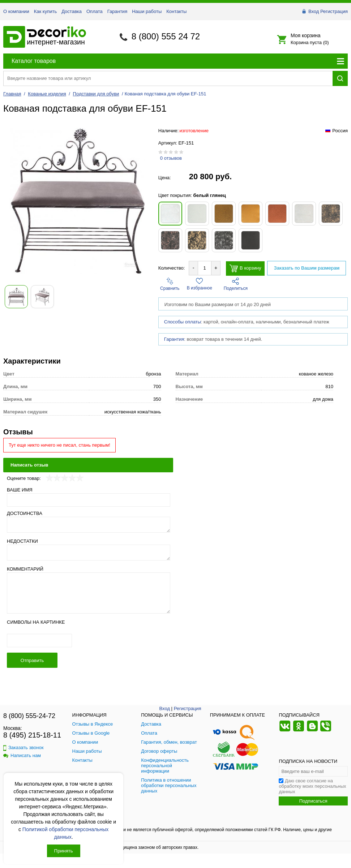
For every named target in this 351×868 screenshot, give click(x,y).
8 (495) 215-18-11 (32, 735)
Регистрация (334, 11)
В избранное (200, 284)
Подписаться (313, 801)
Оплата (95, 11)
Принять (64, 851)
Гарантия (117, 11)
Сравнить (170, 284)
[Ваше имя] (89, 500)
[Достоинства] (89, 525)
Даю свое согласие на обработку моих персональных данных (312, 786)
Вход (314, 11)
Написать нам (22, 755)
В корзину (245, 268)
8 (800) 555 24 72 (166, 36)
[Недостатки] (89, 553)
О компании (16, 11)
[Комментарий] (89, 593)
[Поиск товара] (168, 78)
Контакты (176, 11)
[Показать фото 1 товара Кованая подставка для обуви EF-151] (16, 297)
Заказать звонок (23, 747)
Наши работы (147, 11)
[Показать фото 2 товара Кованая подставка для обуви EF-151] (42, 297)
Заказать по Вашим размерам (307, 268)
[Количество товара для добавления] (205, 268)
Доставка (72, 11)
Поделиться (236, 284)
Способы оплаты (183, 322)
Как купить (45, 11)
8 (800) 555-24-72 (29, 716)
